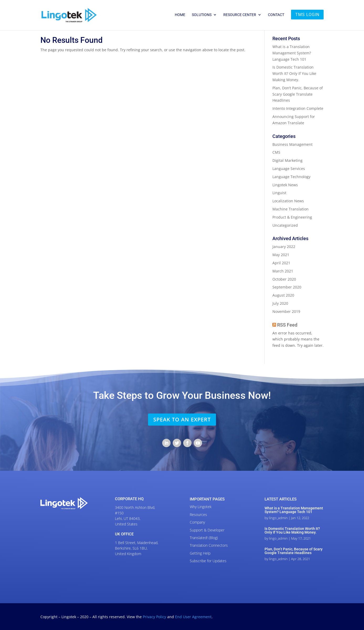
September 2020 (287, 287)
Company (197, 522)
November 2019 (286, 311)
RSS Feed (287, 325)
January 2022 (284, 247)
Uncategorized (285, 225)
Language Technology (291, 177)
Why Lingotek (201, 507)
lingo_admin (278, 518)
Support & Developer (207, 530)
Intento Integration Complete (298, 108)
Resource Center (240, 15)
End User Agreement (193, 617)
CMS (276, 152)
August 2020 (283, 295)
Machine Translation (291, 209)
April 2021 (281, 263)
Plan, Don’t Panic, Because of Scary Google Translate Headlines (298, 94)
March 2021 (283, 271)
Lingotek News (285, 185)
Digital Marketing (287, 160)
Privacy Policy (155, 617)
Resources (198, 515)
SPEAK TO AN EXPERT (182, 419)
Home (180, 15)
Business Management (292, 144)
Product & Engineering (292, 217)
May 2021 (281, 255)
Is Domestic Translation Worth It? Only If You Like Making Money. (294, 73)
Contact (276, 15)
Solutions (202, 15)
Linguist (279, 193)
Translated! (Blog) (204, 538)
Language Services (289, 169)
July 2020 (280, 303)
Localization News (288, 201)
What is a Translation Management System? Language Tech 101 (292, 53)
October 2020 (284, 279)
